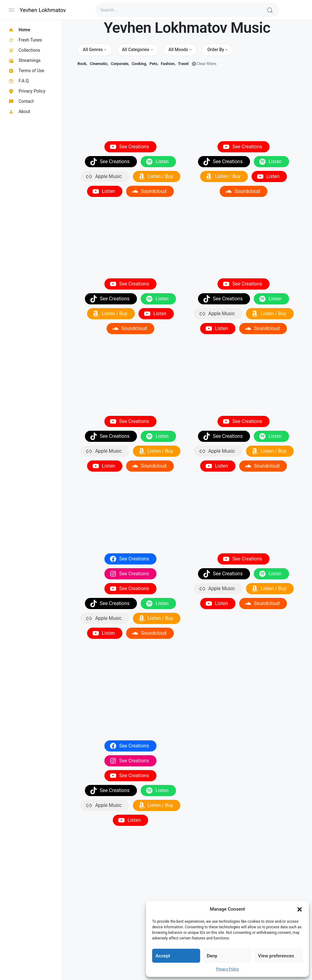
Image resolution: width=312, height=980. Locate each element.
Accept (163, 956)
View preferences (276, 956)
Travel (183, 64)
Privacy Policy (227, 969)
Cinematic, (99, 64)
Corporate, (120, 64)
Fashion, (168, 64)
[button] (300, 909)
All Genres (93, 50)
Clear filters (207, 64)
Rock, (82, 64)
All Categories (136, 50)
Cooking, (139, 64)
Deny (212, 956)
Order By (216, 50)
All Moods (178, 50)
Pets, (154, 64)
